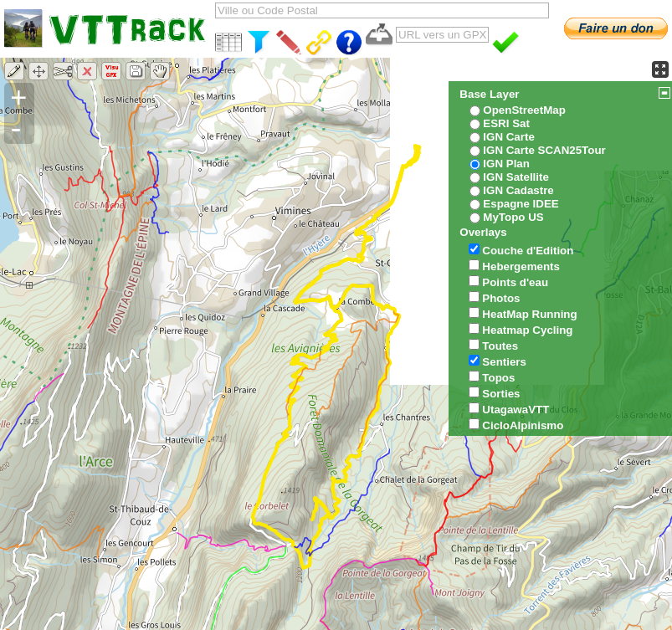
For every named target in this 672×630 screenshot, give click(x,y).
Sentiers (504, 362)
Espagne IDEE (521, 204)
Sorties (501, 394)
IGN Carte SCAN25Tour (544, 150)
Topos (498, 378)
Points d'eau (515, 282)
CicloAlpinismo (523, 425)
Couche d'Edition (528, 251)
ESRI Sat (506, 123)
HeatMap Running (529, 314)
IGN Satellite (516, 177)
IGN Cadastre (518, 190)
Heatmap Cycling (527, 330)
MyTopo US (513, 217)
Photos (501, 298)
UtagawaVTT (516, 410)
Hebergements (521, 266)
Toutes (500, 346)
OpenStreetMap (524, 110)
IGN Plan (506, 164)
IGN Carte (508, 137)
